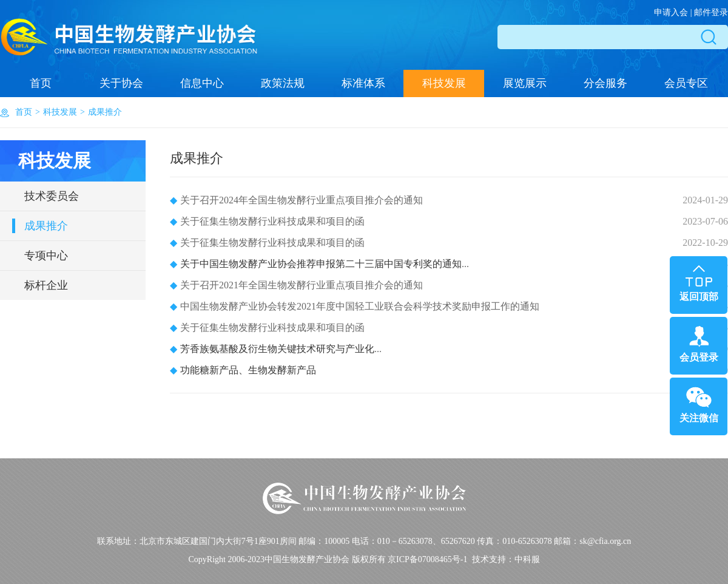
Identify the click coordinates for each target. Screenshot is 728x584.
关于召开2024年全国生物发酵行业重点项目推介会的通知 (296, 200)
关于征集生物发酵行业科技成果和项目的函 (267, 221)
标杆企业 (46, 285)
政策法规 (283, 83)
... (319, 264)
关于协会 (121, 83)
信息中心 (202, 83)
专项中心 (46, 256)
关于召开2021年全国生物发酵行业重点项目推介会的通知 (296, 285)
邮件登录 (711, 12)
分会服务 (605, 83)
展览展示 (525, 83)
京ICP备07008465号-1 (427, 559)
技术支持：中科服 (506, 559)
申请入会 (671, 12)
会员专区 (686, 83)
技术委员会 (52, 196)
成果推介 (105, 112)
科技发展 (444, 83)
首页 (41, 83)
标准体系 (363, 83)
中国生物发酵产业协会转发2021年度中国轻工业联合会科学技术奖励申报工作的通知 (355, 306)
